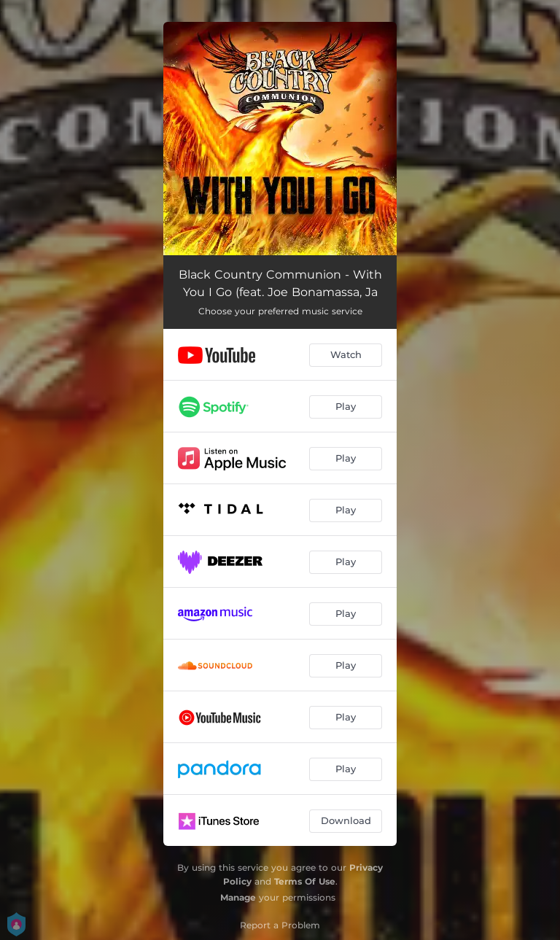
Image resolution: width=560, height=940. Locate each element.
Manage (238, 897)
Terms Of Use (305, 881)
